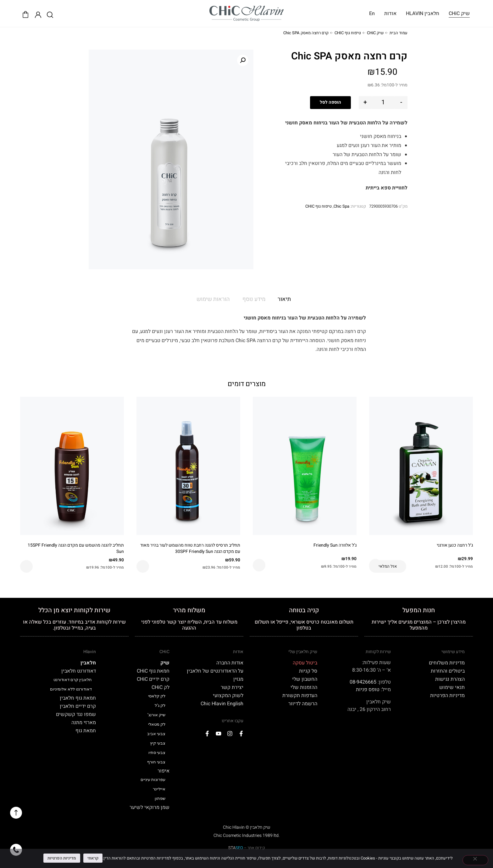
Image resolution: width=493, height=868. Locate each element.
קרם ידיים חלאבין (78, 706)
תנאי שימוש (452, 687)
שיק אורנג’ (156, 715)
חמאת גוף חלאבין (78, 698)
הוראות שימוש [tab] (213, 299)
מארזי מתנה (84, 723)
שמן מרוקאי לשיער (150, 807)
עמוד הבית (399, 33)
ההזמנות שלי (304, 687)
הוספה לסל (330, 102)
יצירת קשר (232, 687)
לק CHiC (161, 687)
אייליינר (159, 789)
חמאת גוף (86, 731)
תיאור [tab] (284, 299)
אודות (390, 14)
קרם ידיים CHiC (153, 679)
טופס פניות (368, 690)
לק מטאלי (157, 724)
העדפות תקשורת (300, 696)
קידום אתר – (247, 848)
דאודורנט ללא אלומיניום (71, 689)
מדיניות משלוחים (447, 663)
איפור (163, 771)
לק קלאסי (157, 696)
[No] (475, 860)
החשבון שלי (305, 679)
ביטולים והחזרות (448, 671)
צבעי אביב (156, 734)
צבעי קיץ (158, 743)
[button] (243, 60)
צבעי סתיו (157, 753)
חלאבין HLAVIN (423, 14)
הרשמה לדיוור (303, 704)
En (372, 14)
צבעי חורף (156, 762)
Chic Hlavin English (222, 704)
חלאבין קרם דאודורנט (73, 680)
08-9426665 (363, 682)
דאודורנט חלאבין (79, 671)
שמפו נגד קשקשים (76, 714)
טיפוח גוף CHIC (348, 33)
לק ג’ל (160, 705)
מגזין (238, 679)
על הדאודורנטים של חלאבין (215, 671)
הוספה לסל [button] (259, 565)
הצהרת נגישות (450, 679)
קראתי (93, 858)
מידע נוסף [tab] (254, 299)
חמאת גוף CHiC (153, 671)
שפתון (160, 798)
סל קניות (308, 671)
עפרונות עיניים (153, 780)
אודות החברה (230, 663)
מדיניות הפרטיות (447, 696)
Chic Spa (341, 206)
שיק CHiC (459, 14)
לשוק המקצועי (228, 696)
